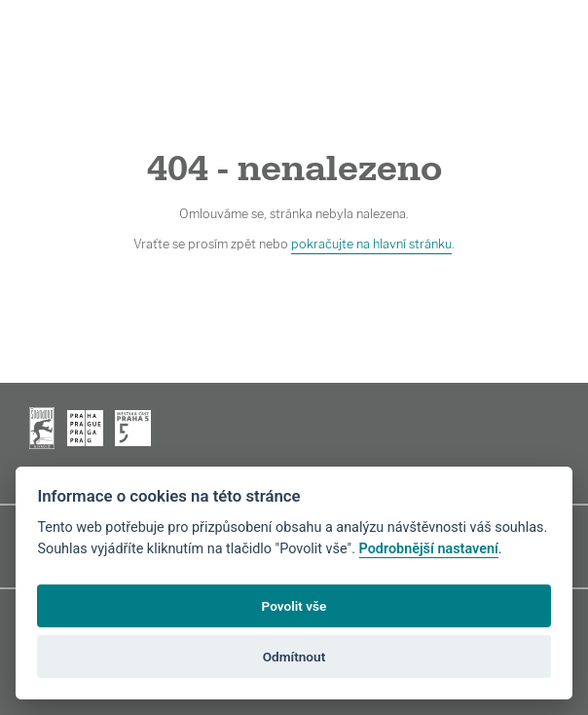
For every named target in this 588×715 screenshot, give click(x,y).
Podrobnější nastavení (429, 549)
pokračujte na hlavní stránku (371, 244)
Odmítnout (294, 657)
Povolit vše (294, 606)
